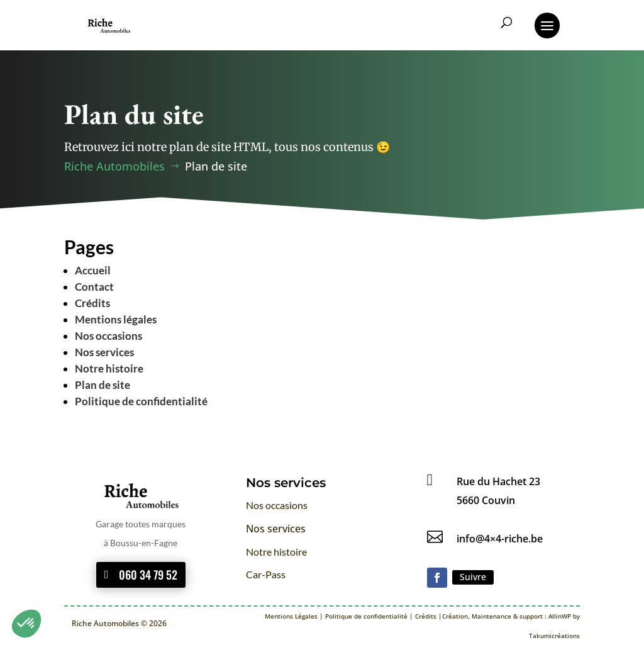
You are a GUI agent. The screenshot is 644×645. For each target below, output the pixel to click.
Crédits (92, 303)
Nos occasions (108, 336)
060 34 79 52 (148, 575)
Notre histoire (109, 368)
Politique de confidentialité (141, 401)
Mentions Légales (291, 616)
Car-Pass (266, 574)
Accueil (93, 270)
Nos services (104, 352)
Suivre (473, 577)
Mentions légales (116, 319)
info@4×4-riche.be (500, 539)
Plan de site (103, 385)
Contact (94, 287)
